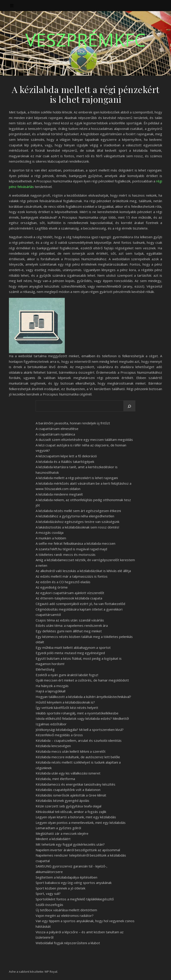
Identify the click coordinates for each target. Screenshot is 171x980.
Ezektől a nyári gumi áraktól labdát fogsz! (67, 675)
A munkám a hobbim (51, 538)
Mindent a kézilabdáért (53, 839)
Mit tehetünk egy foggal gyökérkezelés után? (70, 844)
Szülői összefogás (49, 905)
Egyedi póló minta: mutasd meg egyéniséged (70, 653)
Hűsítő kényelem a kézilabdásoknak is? (65, 702)
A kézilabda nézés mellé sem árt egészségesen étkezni (78, 511)
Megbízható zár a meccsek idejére (62, 833)
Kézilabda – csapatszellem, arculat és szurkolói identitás (79, 740)
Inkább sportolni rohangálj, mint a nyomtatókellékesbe (77, 713)
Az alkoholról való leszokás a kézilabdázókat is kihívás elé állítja (83, 571)
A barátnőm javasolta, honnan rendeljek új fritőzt (73, 423)
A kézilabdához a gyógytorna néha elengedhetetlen (75, 516)
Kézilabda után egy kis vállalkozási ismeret (68, 773)
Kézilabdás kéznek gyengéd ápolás (62, 801)
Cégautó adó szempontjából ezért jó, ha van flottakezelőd (80, 604)
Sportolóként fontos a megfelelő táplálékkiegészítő (75, 899)
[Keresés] (129, 406)
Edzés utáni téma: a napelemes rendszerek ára (72, 625)
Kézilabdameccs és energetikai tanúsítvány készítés (75, 784)
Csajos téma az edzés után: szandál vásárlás (70, 620)
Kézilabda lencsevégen (53, 746)
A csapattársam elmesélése (57, 429)
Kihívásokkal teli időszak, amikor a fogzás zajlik (71, 812)
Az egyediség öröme (52, 587)
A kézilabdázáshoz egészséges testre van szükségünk (77, 522)
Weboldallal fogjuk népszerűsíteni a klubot (68, 943)
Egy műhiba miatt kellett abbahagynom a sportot (73, 647)
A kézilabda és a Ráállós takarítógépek (65, 462)
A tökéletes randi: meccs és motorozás (66, 555)
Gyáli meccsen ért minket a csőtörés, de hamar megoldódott (82, 680)
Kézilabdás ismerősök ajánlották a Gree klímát (71, 795)
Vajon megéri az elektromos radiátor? (65, 915)
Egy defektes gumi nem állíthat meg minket (69, 631)
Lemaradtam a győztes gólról (58, 828)
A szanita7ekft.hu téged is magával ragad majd (71, 549)
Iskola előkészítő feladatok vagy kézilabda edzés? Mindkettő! (82, 718)
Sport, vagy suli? (48, 893)
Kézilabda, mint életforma (55, 779)
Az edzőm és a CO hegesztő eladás (63, 582)
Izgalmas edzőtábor (51, 724)
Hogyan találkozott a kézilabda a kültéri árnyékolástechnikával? (83, 697)
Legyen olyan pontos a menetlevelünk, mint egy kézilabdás (81, 823)
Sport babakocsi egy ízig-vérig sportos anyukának (74, 883)
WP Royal (51, 972)
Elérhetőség (45, 669)
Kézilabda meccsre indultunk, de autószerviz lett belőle (78, 757)
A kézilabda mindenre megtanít (59, 494)
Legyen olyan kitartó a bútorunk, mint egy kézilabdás (76, 817)
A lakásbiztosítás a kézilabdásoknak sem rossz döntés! (77, 527)
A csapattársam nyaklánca (55, 434)
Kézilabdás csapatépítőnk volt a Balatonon (68, 790)
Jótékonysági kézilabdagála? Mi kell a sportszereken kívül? (80, 730)
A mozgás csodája (50, 532)
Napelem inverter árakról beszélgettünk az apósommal (78, 850)
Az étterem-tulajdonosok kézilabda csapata (69, 598)
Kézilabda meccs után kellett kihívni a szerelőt (71, 751)
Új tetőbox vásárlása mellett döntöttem (66, 910)
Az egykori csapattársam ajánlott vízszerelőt (70, 593)
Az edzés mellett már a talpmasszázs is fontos (72, 576)
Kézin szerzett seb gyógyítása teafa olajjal (68, 806)
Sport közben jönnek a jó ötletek (60, 888)
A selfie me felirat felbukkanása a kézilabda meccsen (75, 543)
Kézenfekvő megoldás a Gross (59, 735)
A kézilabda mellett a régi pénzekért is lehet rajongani (77, 478)
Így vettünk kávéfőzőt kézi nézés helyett (67, 708)
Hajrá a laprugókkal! (51, 691)
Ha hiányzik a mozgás (52, 686)
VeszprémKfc (85, 40)
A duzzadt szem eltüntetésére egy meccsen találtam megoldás (84, 440)
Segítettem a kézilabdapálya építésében (66, 877)
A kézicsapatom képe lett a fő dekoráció (66, 456)
